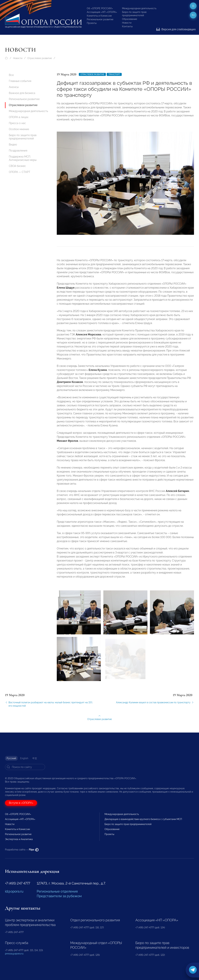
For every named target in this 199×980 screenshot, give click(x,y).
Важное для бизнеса (22, 93)
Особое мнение (19, 129)
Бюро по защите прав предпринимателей (23, 137)
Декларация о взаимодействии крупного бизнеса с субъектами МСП (143, 819)
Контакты (127, 26)
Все (11, 75)
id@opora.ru (14, 891)
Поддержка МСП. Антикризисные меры (23, 158)
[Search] (25, 767)
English (24, 758)
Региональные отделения (57, 891)
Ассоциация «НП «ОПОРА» (102, 12)
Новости (127, 23)
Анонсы (14, 87)
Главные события (20, 81)
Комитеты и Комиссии (99, 16)
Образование (130, 19)
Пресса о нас (17, 123)
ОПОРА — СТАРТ (20, 172)
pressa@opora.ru (14, 954)
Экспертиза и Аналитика (19, 839)
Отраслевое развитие (40, 58)
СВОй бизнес (17, 166)
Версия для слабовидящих (176, 29)
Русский (11, 758)
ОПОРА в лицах (19, 117)
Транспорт (114, 74)
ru (193, 15)
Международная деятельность (139, 8)
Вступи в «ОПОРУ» (21, 803)
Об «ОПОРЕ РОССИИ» (100, 8)
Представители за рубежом (59, 896)
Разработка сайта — (22, 850)
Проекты (92, 23)
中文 (35, 758)
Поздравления (18, 151)
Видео (13, 145)
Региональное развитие (100, 19)
